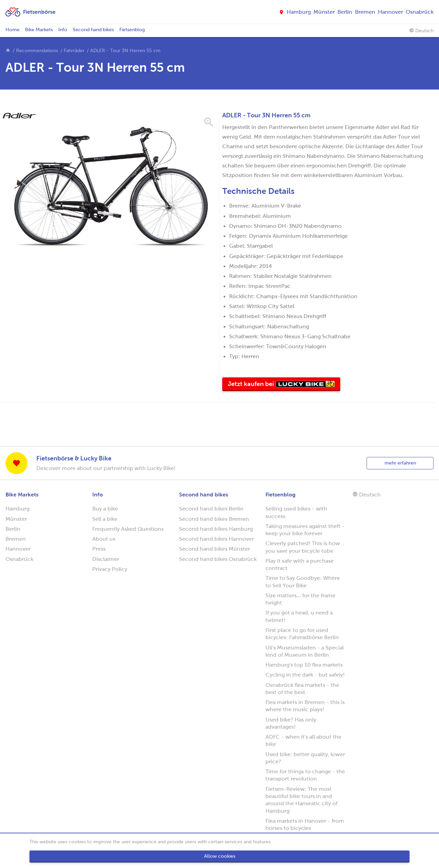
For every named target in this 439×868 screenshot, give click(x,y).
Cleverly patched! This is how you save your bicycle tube (303, 547)
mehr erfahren (400, 463)
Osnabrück (420, 12)
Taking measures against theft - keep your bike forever (305, 530)
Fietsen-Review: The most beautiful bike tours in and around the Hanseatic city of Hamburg (301, 800)
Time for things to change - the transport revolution (305, 775)
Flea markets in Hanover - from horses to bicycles (305, 824)
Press (99, 549)
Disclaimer (106, 559)
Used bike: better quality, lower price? (305, 758)
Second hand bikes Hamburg (216, 529)
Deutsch (421, 31)
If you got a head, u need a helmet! (299, 616)
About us (104, 539)
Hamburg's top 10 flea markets (304, 665)
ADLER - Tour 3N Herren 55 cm (125, 51)
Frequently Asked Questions (128, 529)
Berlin (345, 12)
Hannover (390, 12)
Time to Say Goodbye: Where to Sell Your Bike (303, 582)
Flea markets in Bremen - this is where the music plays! (305, 706)
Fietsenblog (132, 30)
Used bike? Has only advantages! (291, 723)
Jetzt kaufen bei (284, 385)
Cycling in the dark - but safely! (305, 675)
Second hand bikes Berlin (211, 509)
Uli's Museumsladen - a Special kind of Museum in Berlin (305, 651)
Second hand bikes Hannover (216, 539)
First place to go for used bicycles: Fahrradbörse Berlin (302, 634)
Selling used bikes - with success (296, 512)
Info (63, 30)
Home (13, 30)
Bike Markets (39, 30)
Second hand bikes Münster (215, 549)
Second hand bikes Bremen (214, 519)
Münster (324, 12)
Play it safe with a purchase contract (300, 564)
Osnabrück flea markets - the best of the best (302, 689)
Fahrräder (74, 51)
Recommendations (37, 51)
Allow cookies (220, 856)
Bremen (365, 12)
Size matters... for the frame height (300, 599)
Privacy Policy (110, 569)
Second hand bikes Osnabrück (218, 559)
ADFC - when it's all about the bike (303, 740)
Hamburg (299, 12)
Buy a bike (105, 509)
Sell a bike (105, 519)
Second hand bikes (93, 30)
